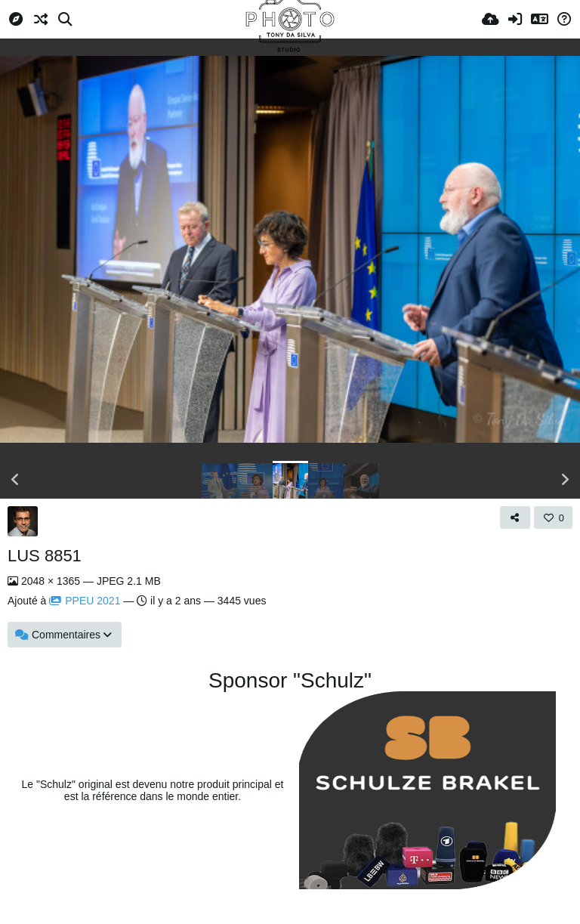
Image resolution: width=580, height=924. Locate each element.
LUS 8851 (45, 556)
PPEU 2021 (85, 601)
